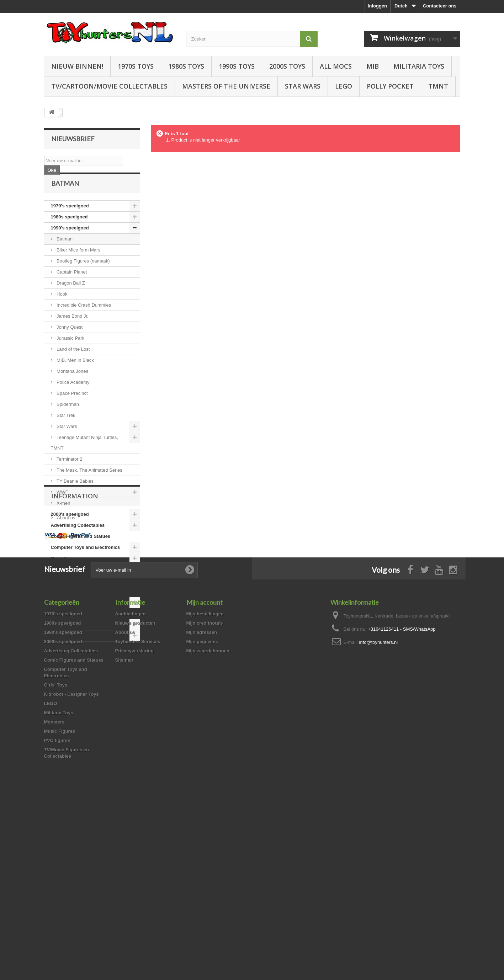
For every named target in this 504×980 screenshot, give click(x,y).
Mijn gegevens (202, 820)
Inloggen (377, 6)
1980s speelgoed (69, 230)
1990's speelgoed (70, 241)
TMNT (438, 86)
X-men (63, 516)
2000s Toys (287, 66)
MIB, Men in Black (75, 373)
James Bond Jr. (72, 329)
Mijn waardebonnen (208, 830)
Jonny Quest (69, 340)
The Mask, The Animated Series (89, 483)
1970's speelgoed (70, 219)
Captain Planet (71, 285)
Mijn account (205, 781)
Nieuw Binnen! (77, 66)
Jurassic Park (70, 351)
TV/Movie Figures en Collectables (88, 649)
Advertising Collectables (78, 538)
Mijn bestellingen (205, 793)
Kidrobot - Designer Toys (78, 582)
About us (66, 695)
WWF (62, 505)
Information (75, 676)
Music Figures (66, 627)
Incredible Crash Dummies (83, 318)
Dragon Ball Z (70, 296)
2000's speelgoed (70, 527)
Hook (62, 307)
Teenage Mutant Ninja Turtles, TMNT (84, 456)
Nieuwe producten (135, 802)
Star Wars (303, 86)
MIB (373, 66)
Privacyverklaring (134, 830)
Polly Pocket (390, 86)
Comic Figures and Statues (81, 549)
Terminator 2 (69, 472)
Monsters (61, 616)
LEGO (344, 86)
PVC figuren (64, 638)
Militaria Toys (419, 66)
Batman (64, 252)
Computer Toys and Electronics (86, 560)
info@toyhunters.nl (379, 821)
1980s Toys (186, 66)
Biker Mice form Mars (78, 263)
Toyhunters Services (138, 820)
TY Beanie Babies (75, 494)
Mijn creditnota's (205, 802)
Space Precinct (72, 406)
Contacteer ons (440, 6)
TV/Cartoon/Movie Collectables (109, 86)
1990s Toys (237, 66)
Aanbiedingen (131, 793)
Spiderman (67, 417)
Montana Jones (72, 384)
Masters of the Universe (226, 86)
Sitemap (124, 839)
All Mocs (336, 66)
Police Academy (73, 395)
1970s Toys (136, 66)
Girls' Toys (63, 571)
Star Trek (65, 428)
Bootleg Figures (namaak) (83, 274)
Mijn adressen (202, 811)
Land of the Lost (73, 362)
